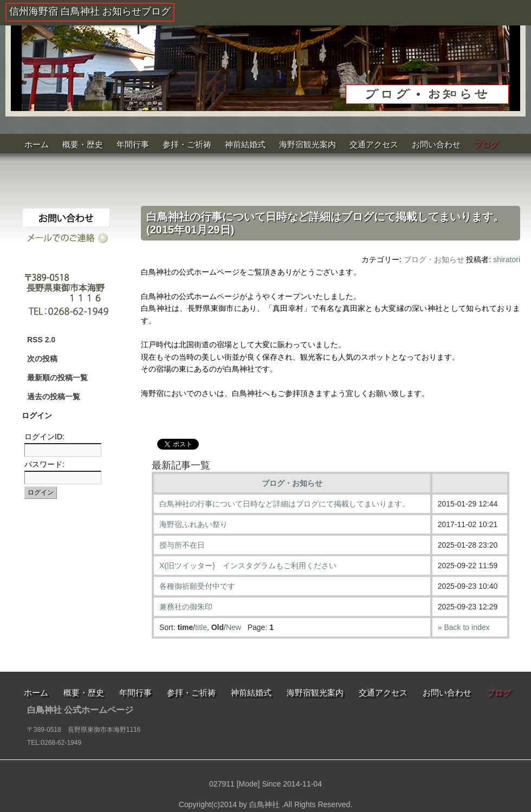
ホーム (37, 144)
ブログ (486, 144)
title (201, 627)
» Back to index (464, 627)
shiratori (507, 259)
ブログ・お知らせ (434, 259)
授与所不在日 (182, 545)
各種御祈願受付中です (197, 586)
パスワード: (44, 464)
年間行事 (133, 144)
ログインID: (44, 437)
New (234, 627)
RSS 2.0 (41, 340)
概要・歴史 (83, 144)
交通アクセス (374, 144)
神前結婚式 (245, 144)
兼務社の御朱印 (186, 607)
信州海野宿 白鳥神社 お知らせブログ (90, 11)
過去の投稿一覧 (54, 397)
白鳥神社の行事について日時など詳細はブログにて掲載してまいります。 (284, 504)
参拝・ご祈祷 (187, 144)
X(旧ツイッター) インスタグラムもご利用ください (248, 566)
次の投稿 (42, 359)
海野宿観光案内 (307, 144)
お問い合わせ (436, 144)
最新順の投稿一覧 (57, 378)
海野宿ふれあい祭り (193, 524)
